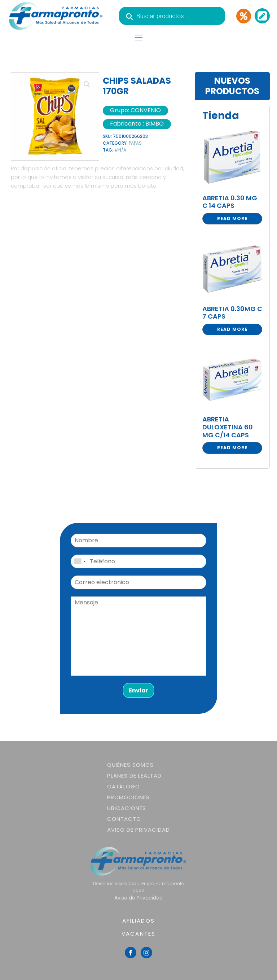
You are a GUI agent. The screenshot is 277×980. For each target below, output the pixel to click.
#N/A (120, 150)
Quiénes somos (130, 765)
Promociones (128, 797)
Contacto (124, 819)
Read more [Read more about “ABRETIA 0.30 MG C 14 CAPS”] (232, 218)
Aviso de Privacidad (138, 830)
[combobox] (79, 561)
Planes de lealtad (134, 776)
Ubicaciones (127, 808)
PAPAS (135, 143)
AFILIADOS (138, 921)
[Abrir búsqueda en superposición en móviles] (172, 16)
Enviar (138, 690)
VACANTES (139, 934)
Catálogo (124, 786)
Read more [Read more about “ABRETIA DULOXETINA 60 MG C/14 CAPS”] (232, 448)
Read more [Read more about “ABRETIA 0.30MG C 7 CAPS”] (232, 329)
